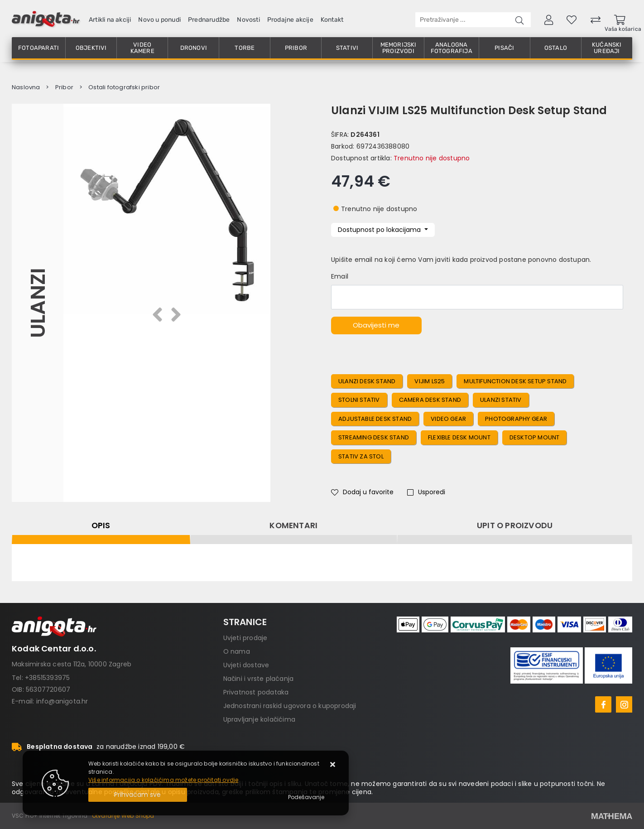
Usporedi (426, 492)
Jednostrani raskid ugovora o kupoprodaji (290, 706)
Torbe (245, 48)
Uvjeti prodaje (245, 638)
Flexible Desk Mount (459, 437)
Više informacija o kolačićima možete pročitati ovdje (163, 780)
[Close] (138, 795)
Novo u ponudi (159, 20)
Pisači (504, 48)
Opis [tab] (101, 525)
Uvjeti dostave (246, 665)
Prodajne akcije (290, 20)
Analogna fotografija (452, 48)
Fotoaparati (38, 48)
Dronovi (194, 48)
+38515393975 (47, 678)
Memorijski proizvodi (399, 48)
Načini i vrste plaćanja (259, 679)
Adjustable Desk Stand (375, 419)
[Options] (306, 797)
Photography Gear (516, 419)
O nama (237, 651)
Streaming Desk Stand (374, 437)
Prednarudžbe (209, 20)
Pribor (296, 48)
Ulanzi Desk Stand (367, 381)
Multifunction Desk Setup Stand (515, 381)
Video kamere (142, 48)
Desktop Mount (535, 437)
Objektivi (91, 48)
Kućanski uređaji (607, 48)
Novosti (248, 20)
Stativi (347, 48)
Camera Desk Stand (430, 400)
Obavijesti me (376, 325)
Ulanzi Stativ (501, 400)
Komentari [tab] (293, 525)
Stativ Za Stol (361, 456)
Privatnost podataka (256, 692)
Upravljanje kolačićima (259, 719)
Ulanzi (37, 303)
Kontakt (332, 20)
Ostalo (556, 48)
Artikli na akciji (110, 20)
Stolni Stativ (359, 400)
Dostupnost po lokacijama (380, 230)
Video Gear (448, 419)
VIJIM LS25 (430, 381)
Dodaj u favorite (362, 492)
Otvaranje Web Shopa (123, 816)
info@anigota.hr (62, 701)
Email (340, 276)
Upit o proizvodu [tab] (515, 525)
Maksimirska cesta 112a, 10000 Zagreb (72, 664)
